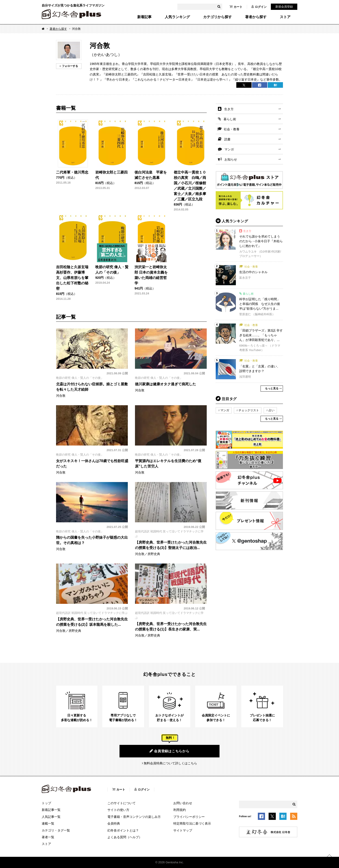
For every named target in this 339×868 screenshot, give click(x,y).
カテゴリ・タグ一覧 (56, 830)
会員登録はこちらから (169, 751)
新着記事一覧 (51, 810)
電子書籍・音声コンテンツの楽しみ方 (134, 817)
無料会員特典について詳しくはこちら (170, 763)
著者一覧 (48, 837)
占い (272, 410)
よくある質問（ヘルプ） (125, 837)
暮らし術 (230, 119)
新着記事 (144, 17)
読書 (227, 139)
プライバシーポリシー (189, 817)
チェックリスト (249, 410)
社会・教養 (232, 129)
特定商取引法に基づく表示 (192, 823)
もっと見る (272, 388)
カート (236, 7)
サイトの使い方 (118, 810)
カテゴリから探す (217, 17)
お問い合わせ (183, 803)
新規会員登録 (284, 7)
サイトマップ (183, 830)
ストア (285, 17)
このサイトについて (122, 803)
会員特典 (114, 823)
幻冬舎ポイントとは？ (123, 830)
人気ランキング (177, 17)
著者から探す (256, 17)
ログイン (259, 7)
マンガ (229, 149)
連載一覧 (48, 823)
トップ (46, 803)
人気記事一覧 (51, 817)
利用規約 (180, 810)
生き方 (229, 109)
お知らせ (231, 159)
